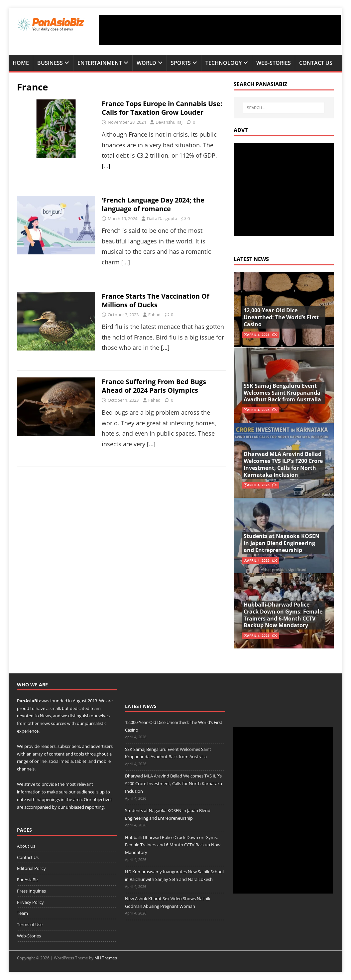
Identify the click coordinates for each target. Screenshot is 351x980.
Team (22, 913)
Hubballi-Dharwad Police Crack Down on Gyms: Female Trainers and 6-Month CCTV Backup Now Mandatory (283, 615)
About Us (26, 846)
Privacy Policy (30, 902)
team (96, 708)
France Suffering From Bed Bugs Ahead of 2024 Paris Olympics (154, 386)
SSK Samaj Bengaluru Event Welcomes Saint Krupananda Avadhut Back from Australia (282, 393)
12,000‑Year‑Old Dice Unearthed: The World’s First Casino (281, 317)
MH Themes (106, 958)
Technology (224, 63)
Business (50, 63)
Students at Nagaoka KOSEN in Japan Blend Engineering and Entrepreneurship (282, 543)
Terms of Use (30, 924)
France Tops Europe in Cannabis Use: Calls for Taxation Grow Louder (162, 108)
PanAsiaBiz (29, 701)
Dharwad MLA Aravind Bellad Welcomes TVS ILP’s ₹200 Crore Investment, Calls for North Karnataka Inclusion (283, 464)
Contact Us (316, 63)
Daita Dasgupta (162, 218)
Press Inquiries (31, 891)
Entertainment (100, 63)
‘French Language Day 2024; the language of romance (153, 204)
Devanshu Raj (169, 122)
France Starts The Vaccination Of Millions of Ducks (156, 300)
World (146, 63)
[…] (106, 166)
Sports (181, 63)
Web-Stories (274, 63)
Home (21, 63)
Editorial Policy (31, 868)
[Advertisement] (220, 30)
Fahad (154, 315)
